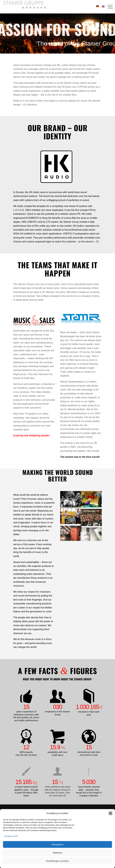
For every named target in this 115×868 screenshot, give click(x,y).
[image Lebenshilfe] (71, 516)
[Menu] (109, 7)
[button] (111, 813)
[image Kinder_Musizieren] (71, 499)
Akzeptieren (57, 844)
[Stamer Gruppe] (25, 7)
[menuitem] (109, 7)
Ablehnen (57, 853)
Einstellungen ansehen (57, 861)
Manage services (11, 836)
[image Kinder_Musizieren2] (91, 499)
